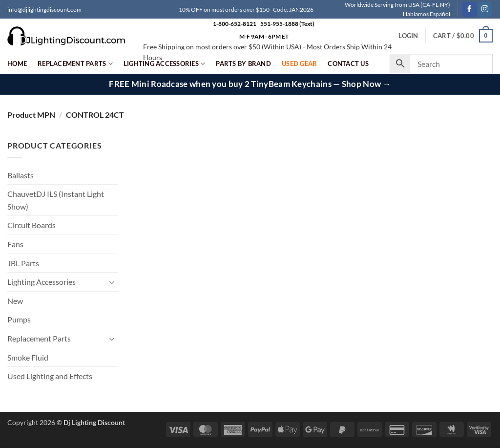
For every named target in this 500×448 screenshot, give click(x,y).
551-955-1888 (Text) (287, 24)
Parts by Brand (243, 64)
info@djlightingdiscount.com (44, 10)
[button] (463, 36)
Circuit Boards (31, 225)
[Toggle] (112, 282)
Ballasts (21, 175)
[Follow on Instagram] (485, 9)
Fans (15, 244)
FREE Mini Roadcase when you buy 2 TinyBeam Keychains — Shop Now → (250, 84)
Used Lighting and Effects (50, 376)
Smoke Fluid (28, 357)
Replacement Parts (75, 64)
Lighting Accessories (165, 64)
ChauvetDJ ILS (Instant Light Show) (56, 200)
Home (17, 64)
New (15, 301)
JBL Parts (23, 263)
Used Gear (299, 64)
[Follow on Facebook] (469, 9)
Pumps (19, 319)
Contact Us (348, 64)
